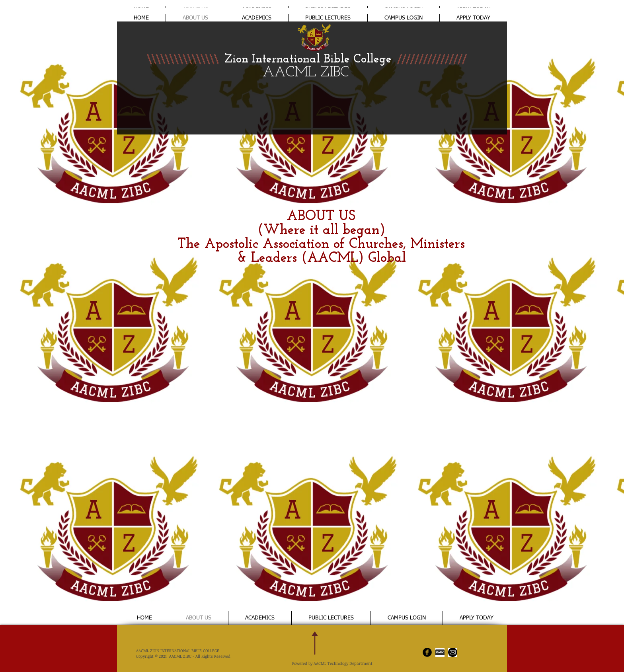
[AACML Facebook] (427, 652)
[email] (453, 652)
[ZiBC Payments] (440, 652)
